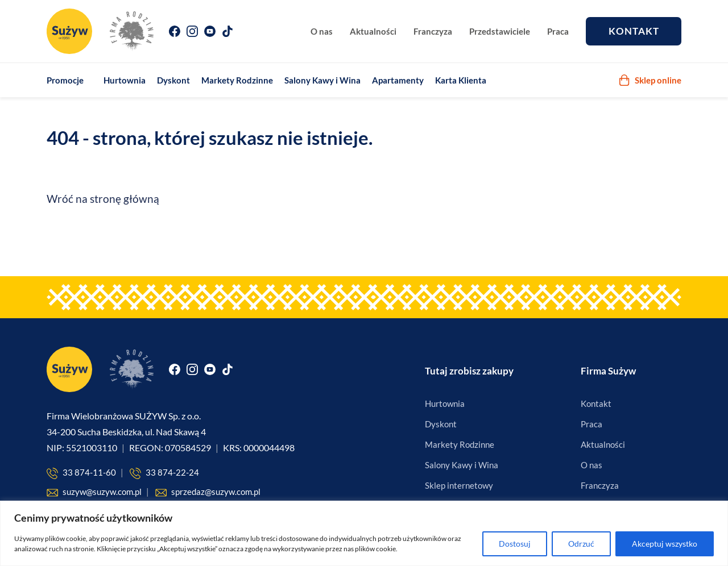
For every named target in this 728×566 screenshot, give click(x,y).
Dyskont (173, 80)
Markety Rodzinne (237, 80)
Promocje (65, 80)
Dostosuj (515, 544)
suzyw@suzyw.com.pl (94, 492)
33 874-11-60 (81, 473)
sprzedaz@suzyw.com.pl (208, 492)
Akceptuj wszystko (665, 544)
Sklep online (650, 80)
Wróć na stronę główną (103, 199)
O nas (322, 31)
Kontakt (634, 31)
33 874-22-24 (164, 473)
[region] (364, 533)
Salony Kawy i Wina (322, 80)
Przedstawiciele (500, 31)
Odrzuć (581, 544)
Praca (558, 31)
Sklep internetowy (459, 485)
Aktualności (373, 31)
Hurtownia (125, 80)
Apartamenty (398, 80)
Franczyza (433, 31)
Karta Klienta (461, 80)
